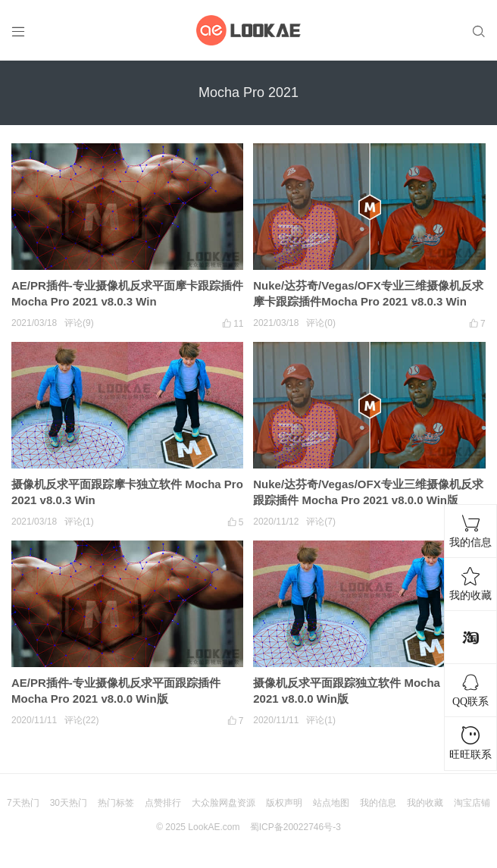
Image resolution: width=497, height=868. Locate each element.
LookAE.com (214, 827)
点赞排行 (163, 803)
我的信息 (378, 803)
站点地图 (331, 803)
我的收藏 (425, 803)
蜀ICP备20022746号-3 (295, 827)
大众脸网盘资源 (223, 803)
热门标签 (116, 803)
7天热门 (23, 803)
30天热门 (69, 803)
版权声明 (284, 803)
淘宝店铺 (472, 803)
